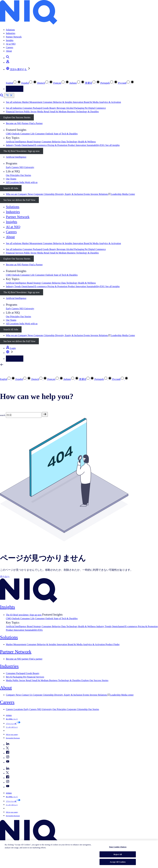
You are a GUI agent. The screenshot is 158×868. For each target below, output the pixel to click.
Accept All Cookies (118, 862)
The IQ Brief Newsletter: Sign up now (21, 151)
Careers (10, 47)
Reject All (118, 854)
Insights (10, 40)
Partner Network (14, 37)
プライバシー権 (11, 724)
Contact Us (15, 89)
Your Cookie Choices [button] (16, 731)
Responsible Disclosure (13, 738)
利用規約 (9, 715)
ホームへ (5, 576)
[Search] (24, 415)
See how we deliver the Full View (19, 200)
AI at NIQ (11, 44)
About (9, 51)
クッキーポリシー (12, 727)
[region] (79, 854)
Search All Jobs (11, 188)
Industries (11, 33)
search (3, 415)
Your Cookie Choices (118, 847)
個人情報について (12, 719)
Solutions (10, 30)
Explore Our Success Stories (17, 117)
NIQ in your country (12, 734)
